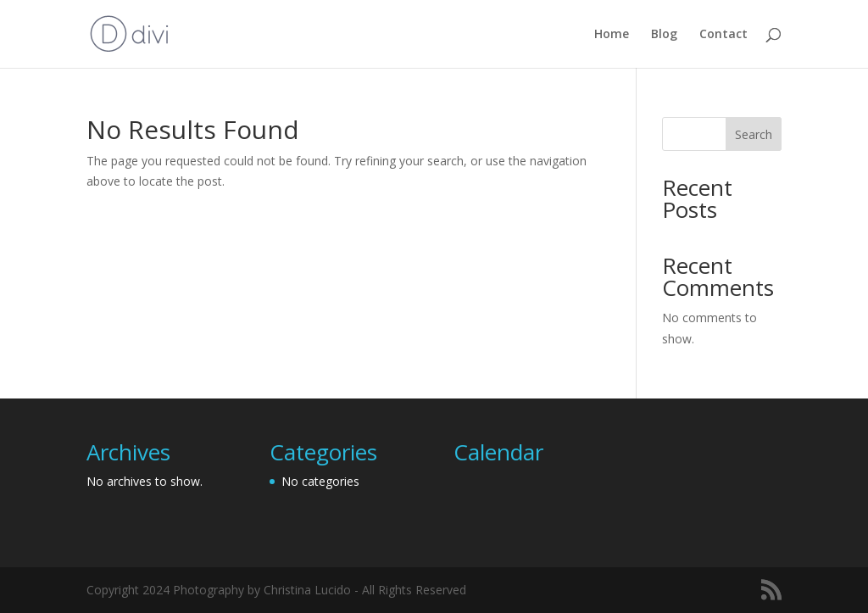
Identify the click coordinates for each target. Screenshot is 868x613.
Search (754, 134)
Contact (723, 35)
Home (612, 35)
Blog (664, 35)
